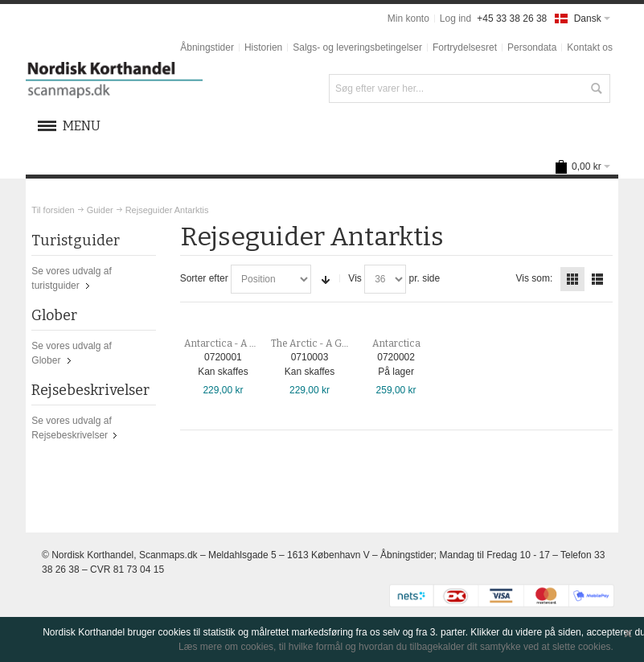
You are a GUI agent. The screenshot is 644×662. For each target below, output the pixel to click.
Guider (100, 210)
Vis (355, 278)
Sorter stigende (326, 279)
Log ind (455, 19)
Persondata (532, 47)
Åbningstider (207, 47)
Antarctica (396, 343)
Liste (597, 279)
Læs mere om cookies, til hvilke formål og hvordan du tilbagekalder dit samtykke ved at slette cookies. (396, 647)
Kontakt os (590, 47)
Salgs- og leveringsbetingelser (357, 47)
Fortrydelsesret (465, 47)
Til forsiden (53, 210)
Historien (263, 47)
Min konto (408, 19)
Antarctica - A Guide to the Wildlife (260, 343)
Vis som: (534, 278)
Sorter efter (204, 278)
